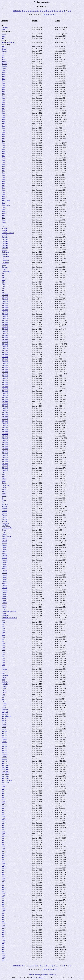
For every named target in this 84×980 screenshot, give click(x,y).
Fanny (4, 500)
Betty (4, 224)
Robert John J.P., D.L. (9, 42)
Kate (3, 680)
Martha (4, 731)
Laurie (4, 688)
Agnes (4, 49)
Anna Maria (6, 201)
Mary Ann (5, 765)
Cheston (5, 250)
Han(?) (4, 534)
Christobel (5, 256)
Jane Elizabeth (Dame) (9, 618)
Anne (4, 207)
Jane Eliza (5, 616)
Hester (4, 607)
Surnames (44, 975)
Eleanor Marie (7, 271)
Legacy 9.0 (34, 978)
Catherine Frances (8, 233)
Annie (4, 222)
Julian (4, 678)
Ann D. (4, 72)
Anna (4, 203)
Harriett (4, 603)
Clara (4, 258)
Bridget (4, 228)
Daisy (4, 265)
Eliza (4, 273)
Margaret (5, 710)
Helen (4, 605)
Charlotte (5, 241)
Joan (3, 673)
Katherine (5, 682)
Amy (3, 70)
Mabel (4, 708)
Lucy (4, 695)
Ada (3, 47)
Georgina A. (6, 526)
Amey (4, 68)
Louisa (4, 690)
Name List (52, 975)
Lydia (4, 703)
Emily (4, 479)
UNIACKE (5, 40)
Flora (4, 502)
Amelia (4, 62)
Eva (3, 498)
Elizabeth (5, 295)
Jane (3, 620)
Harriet (4, 596)
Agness (4, 51)
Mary (4, 38)
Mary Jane (5, 782)
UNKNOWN (5, 45)
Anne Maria (6, 205)
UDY (3, 25)
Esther (4, 496)
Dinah (4, 269)
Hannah (4, 539)
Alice (4, 53)
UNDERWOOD (7, 32)
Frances (4, 506)
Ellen (4, 472)
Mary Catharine (7, 780)
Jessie (4, 671)
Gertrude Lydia (7, 528)
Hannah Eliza (6, 536)
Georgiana (5, 524)
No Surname (17, 11)
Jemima (4, 669)
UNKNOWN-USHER (49, 14)
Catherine (5, 27)
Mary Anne (6, 776)
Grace (4, 530)
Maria (4, 718)
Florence (5, 504)
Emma (4, 34)
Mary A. (5, 761)
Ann (3, 74)
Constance (5, 261)
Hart (3, 30)
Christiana (5, 252)
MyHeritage (41, 978)
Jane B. (4, 613)
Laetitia (4, 686)
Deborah (5, 267)
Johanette (5, 675)
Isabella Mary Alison (9, 611)
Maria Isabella (7, 716)
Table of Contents (34, 975)
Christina (5, 254)
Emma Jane (6, 485)
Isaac (4, 36)
